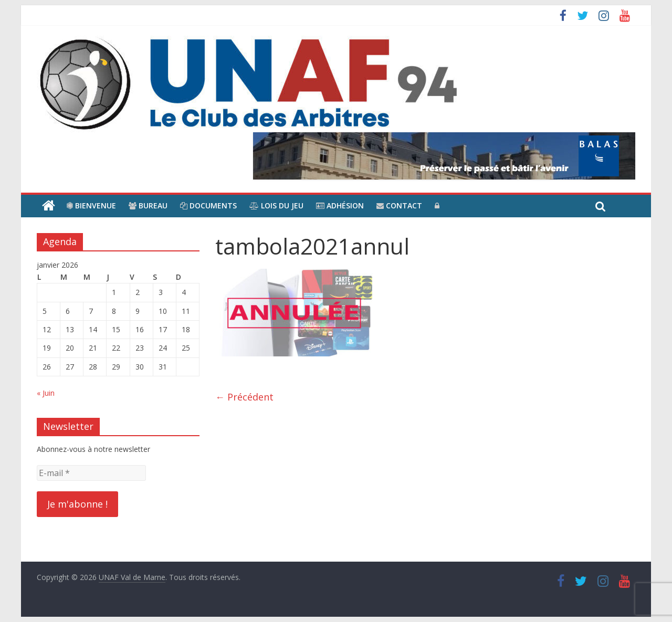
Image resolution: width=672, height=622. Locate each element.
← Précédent (244, 397)
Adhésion (340, 205)
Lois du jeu (276, 205)
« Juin (46, 393)
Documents (208, 205)
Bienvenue (91, 205)
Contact (399, 205)
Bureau (148, 205)
